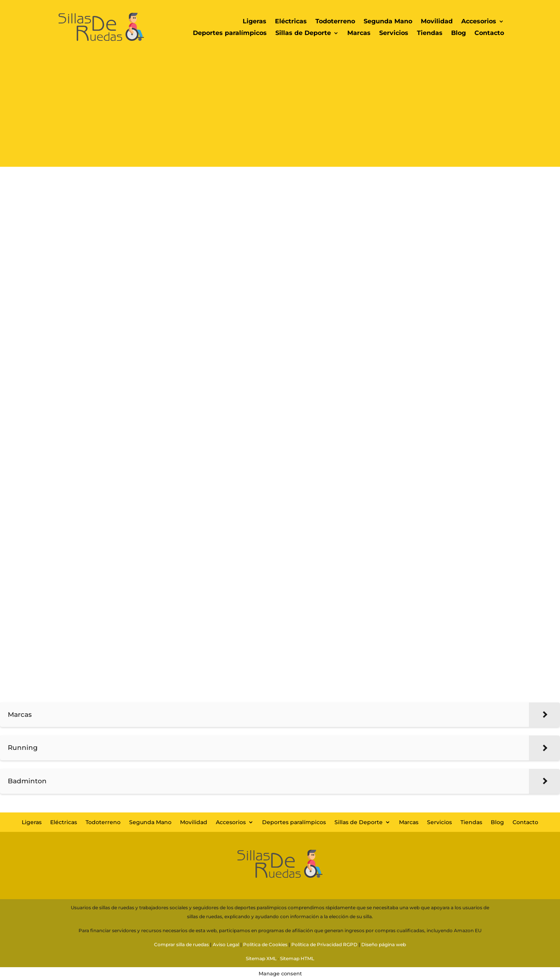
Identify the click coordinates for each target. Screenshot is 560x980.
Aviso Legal (226, 944)
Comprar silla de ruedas (181, 944)
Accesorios (479, 22)
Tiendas (430, 33)
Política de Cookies (265, 944)
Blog (458, 33)
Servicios (394, 33)
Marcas (359, 33)
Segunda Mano (388, 22)
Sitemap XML (261, 958)
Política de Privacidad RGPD (324, 944)
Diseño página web (384, 944)
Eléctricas (291, 22)
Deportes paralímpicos (230, 33)
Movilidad (437, 22)
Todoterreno (335, 22)
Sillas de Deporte (303, 33)
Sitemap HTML (297, 958)
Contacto (489, 33)
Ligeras (255, 22)
